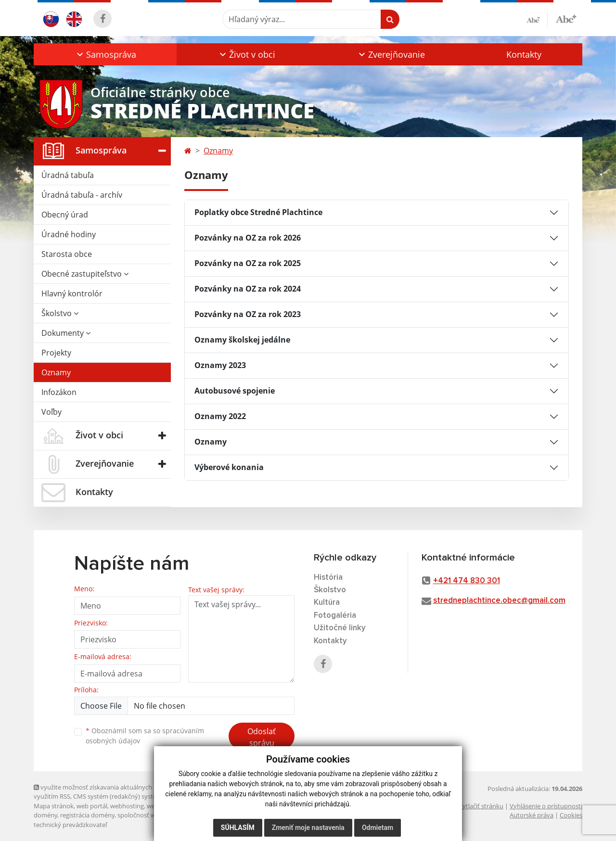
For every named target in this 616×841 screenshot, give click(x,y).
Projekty (56, 353)
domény (45, 815)
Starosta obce (67, 254)
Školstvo (60, 313)
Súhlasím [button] (238, 828)
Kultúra (327, 603)
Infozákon (59, 392)
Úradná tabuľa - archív (82, 195)
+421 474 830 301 (467, 581)
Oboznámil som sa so (145, 736)
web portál (92, 806)
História (328, 578)
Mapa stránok (54, 806)
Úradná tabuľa (68, 175)
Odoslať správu (262, 737)
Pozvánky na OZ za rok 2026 (248, 238)
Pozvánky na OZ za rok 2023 (248, 314)
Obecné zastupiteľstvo (85, 274)
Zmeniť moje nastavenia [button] (308, 828)
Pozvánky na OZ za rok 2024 (248, 289)
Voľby (51, 412)
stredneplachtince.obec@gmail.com (499, 601)
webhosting (127, 806)
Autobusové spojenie (235, 391)
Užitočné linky (340, 628)
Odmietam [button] (378, 828)
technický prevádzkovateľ (70, 825)
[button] (105, 54)
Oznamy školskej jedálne (242, 340)
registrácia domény (87, 815)
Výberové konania (229, 467)
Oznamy (56, 372)
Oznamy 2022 (220, 416)
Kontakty (524, 54)
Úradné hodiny (69, 234)
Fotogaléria (335, 616)
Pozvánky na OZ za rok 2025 (248, 263)
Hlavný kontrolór (72, 293)
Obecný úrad (65, 215)
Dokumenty (66, 333)
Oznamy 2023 (220, 365)
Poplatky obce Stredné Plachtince (258, 212)
